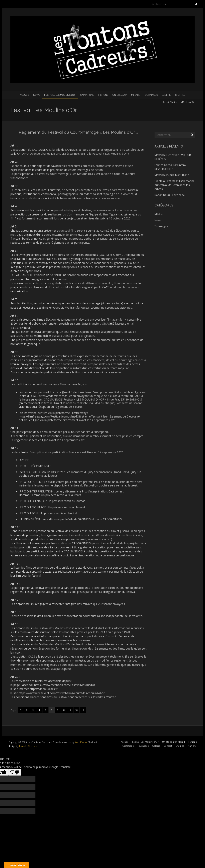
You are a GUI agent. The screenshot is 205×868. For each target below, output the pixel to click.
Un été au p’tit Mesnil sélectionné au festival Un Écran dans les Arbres (175, 185)
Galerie (166, 95)
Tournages (151, 95)
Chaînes (180, 95)
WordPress (81, 742)
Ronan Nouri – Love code (170, 195)
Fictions (103, 95)
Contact (168, 746)
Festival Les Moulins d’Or (60, 95)
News (37, 95)
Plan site (192, 746)
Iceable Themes (28, 746)
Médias (159, 214)
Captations (87, 95)
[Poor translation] (15, 772)
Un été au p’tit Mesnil (126, 95)
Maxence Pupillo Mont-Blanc (172, 175)
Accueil (25, 95)
